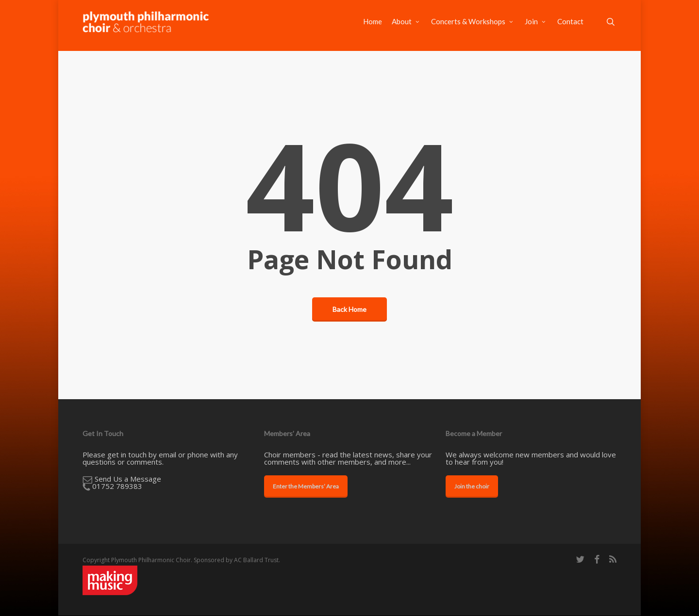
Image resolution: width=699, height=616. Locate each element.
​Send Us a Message (128, 479)
